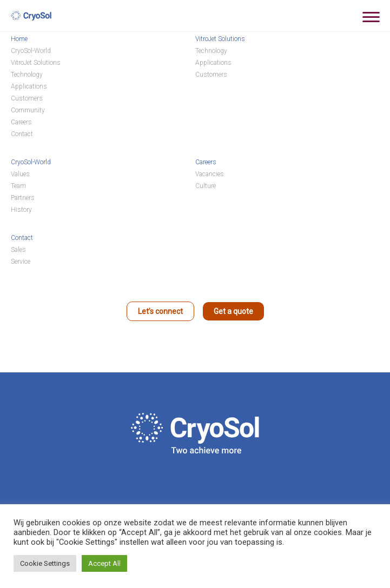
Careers (21, 122)
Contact (22, 134)
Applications (29, 86)
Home (19, 39)
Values (20, 174)
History (21, 210)
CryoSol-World (31, 51)
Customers (27, 98)
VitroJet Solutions (36, 63)
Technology (27, 75)
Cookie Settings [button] (45, 563)
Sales (18, 250)
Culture (206, 186)
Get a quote (233, 311)
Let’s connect (160, 311)
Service (21, 262)
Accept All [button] (104, 563)
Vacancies (210, 174)
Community (28, 110)
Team (18, 186)
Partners (23, 198)
